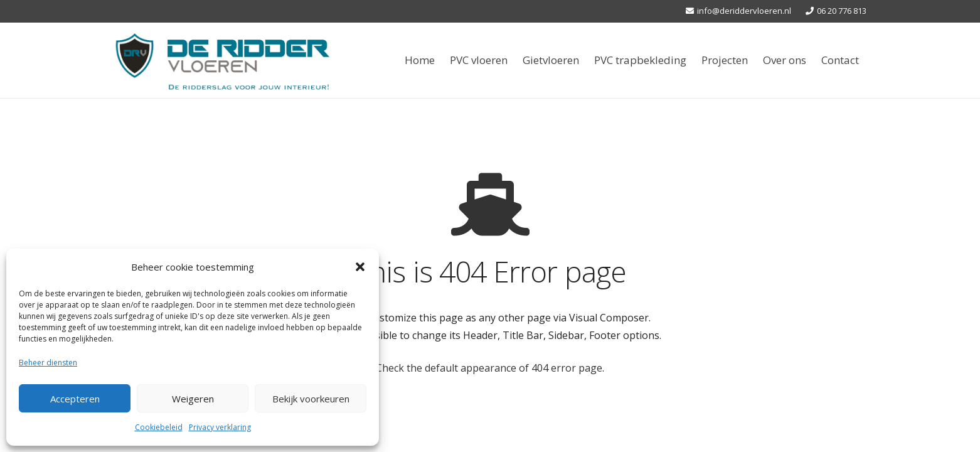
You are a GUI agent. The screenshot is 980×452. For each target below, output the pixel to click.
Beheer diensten (48, 363)
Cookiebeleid (159, 427)
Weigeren (193, 399)
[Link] (223, 60)
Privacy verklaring (220, 427)
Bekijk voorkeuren (311, 399)
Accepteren (75, 399)
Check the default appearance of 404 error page (489, 368)
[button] (360, 267)
